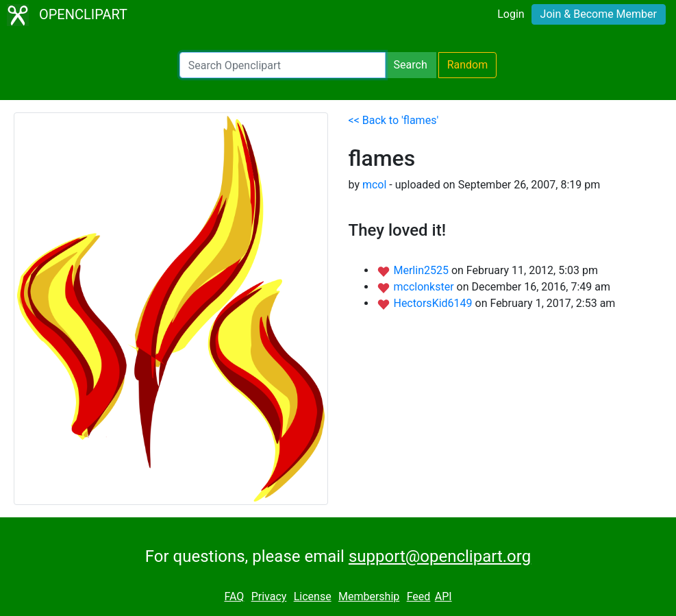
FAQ (234, 596)
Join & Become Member (599, 14)
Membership (369, 596)
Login (511, 14)
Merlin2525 (422, 270)
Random (468, 65)
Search (411, 65)
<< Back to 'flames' (394, 120)
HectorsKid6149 (434, 303)
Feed (419, 596)
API (443, 596)
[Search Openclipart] (283, 65)
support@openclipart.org (440, 556)
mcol (374, 185)
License (313, 596)
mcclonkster (425, 287)
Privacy (269, 596)
